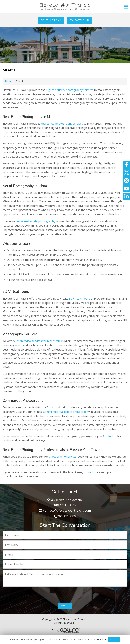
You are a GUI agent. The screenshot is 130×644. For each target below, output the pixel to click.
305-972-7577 (67, 516)
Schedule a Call (51, 20)
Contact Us (79, 20)
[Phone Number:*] (65, 564)
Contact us (110, 436)
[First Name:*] (65, 535)
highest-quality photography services (70, 90)
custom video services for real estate (37, 341)
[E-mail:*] (65, 555)
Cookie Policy (98, 640)
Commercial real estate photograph (66, 412)
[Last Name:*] (65, 545)
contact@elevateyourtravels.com (67, 510)
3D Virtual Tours (79, 299)
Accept (114, 640)
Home (9, 81)
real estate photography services (62, 124)
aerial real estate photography (35, 221)
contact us (90, 472)
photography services (63, 457)
